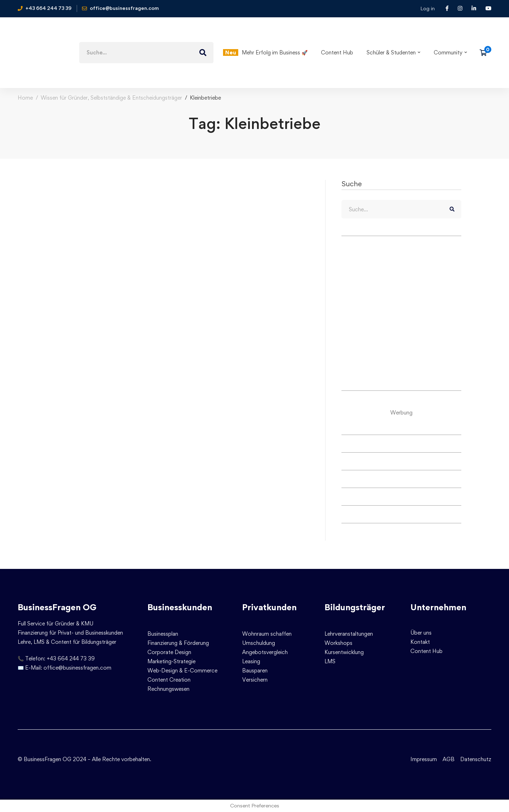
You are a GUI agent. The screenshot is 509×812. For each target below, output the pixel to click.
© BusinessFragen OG (45, 759)
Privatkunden (269, 607)
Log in (428, 8)
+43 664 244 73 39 (71, 658)
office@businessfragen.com (77, 668)
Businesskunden (180, 607)
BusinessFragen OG (57, 607)
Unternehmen (438, 607)
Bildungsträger (355, 607)
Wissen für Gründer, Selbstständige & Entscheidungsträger (111, 98)
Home (25, 98)
